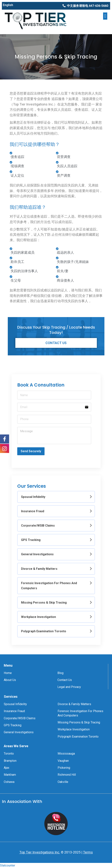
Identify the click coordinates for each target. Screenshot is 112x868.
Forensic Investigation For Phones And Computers (49, 586)
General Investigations (37, 554)
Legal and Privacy (69, 687)
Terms (88, 852)
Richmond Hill (67, 775)
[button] (85, 6)
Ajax (7, 768)
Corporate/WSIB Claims (38, 526)
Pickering (64, 768)
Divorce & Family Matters (39, 569)
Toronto (9, 754)
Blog (60, 673)
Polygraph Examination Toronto (44, 631)
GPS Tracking (31, 540)
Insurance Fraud (33, 511)
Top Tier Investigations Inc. (40, 852)
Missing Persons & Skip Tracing (44, 603)
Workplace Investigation (38, 617)
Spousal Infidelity (33, 497)
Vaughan (63, 761)
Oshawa (9, 782)
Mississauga (66, 754)
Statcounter (8, 865)
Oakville (63, 782)
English (8, 5)
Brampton (10, 761)
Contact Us (65, 680)
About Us (10, 680)
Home (8, 673)
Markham (10, 775)
